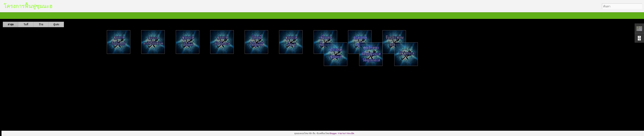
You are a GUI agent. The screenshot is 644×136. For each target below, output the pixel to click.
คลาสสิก (7, 15)
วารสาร (33, 15)
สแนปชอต (78, 15)
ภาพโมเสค (46, 15)
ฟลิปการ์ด (20, 15)
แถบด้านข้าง (63, 15)
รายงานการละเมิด (346, 133)
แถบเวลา (92, 15)
